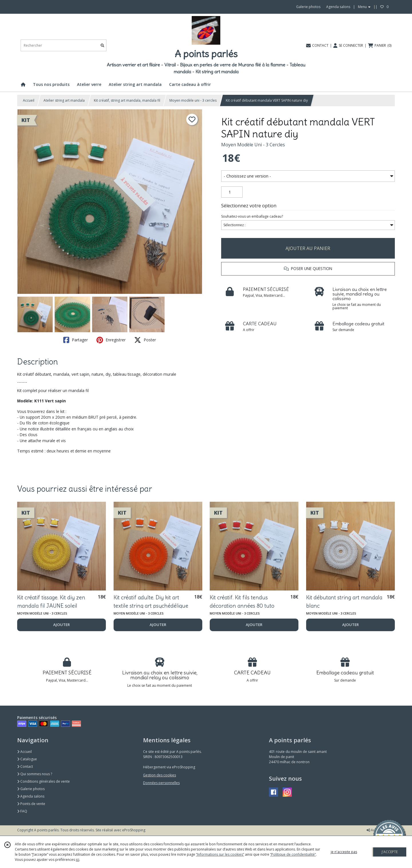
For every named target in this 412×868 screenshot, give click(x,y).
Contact (25, 766)
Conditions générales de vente (43, 781)
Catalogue (27, 759)
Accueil (29, 100)
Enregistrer (111, 340)
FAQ (22, 811)
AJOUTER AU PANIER (308, 248)
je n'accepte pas (344, 852)
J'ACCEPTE (390, 852)
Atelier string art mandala (64, 100)
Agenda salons (31, 796)
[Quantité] (232, 192)
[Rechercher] (102, 45)
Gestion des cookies (160, 775)
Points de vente (31, 804)
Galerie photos (31, 789)
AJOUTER (62, 625)
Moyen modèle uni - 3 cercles (193, 100)
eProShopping (134, 830)
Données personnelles (161, 783)
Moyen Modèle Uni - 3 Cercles (253, 145)
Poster (145, 340)
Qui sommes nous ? (35, 774)
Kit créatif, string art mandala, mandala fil (127, 100)
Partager (76, 340)
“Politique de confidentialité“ (293, 854)
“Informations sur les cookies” (220, 854)
